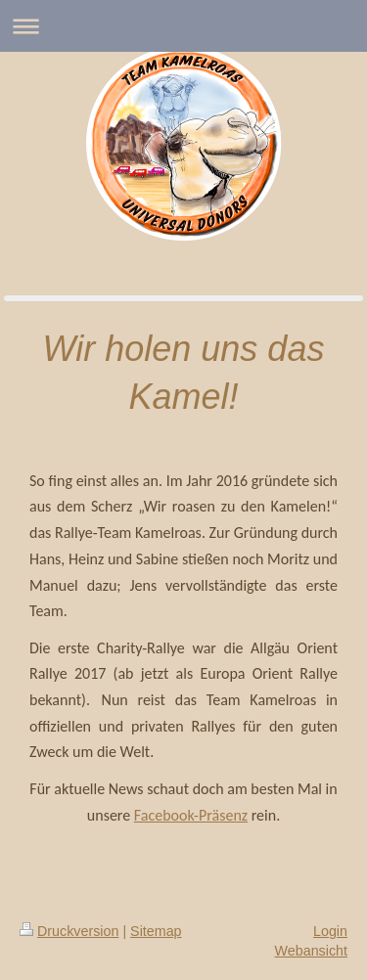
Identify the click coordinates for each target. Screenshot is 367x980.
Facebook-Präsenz (191, 815)
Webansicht (311, 951)
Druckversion (69, 931)
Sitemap (156, 931)
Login (330, 931)
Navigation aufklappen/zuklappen (183, 26)
